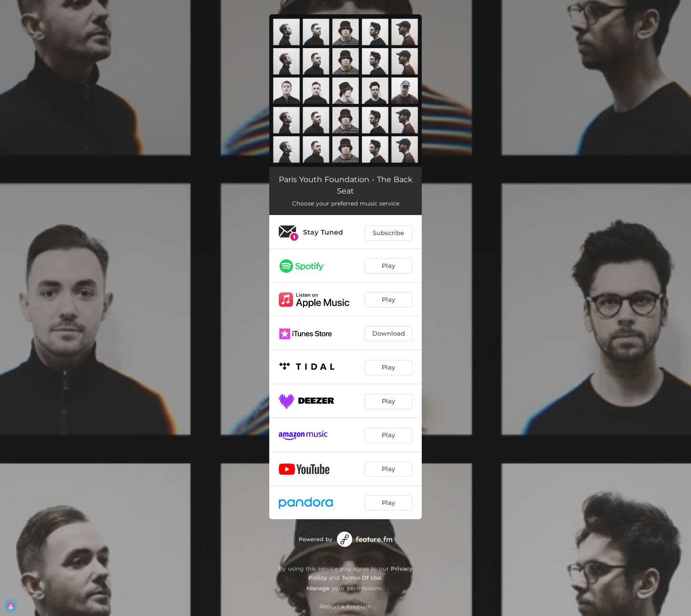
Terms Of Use (362, 578)
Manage (318, 588)
